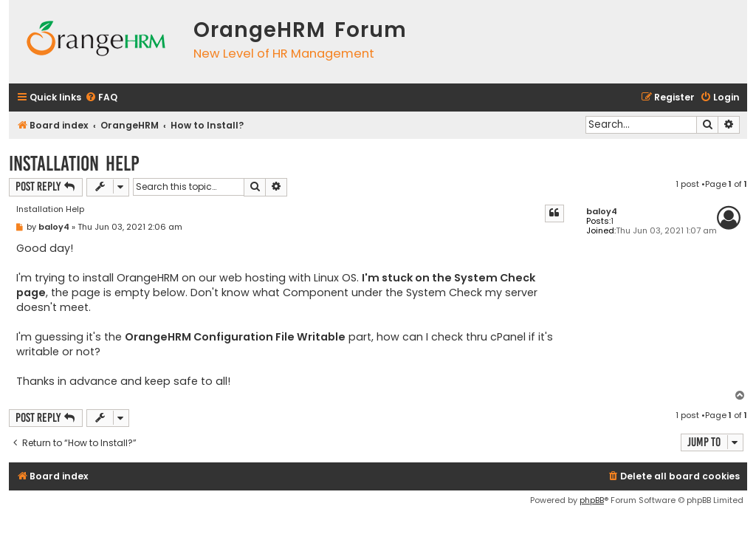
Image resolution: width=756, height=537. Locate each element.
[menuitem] (101, 98)
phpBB (592, 500)
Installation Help (74, 164)
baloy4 (602, 212)
